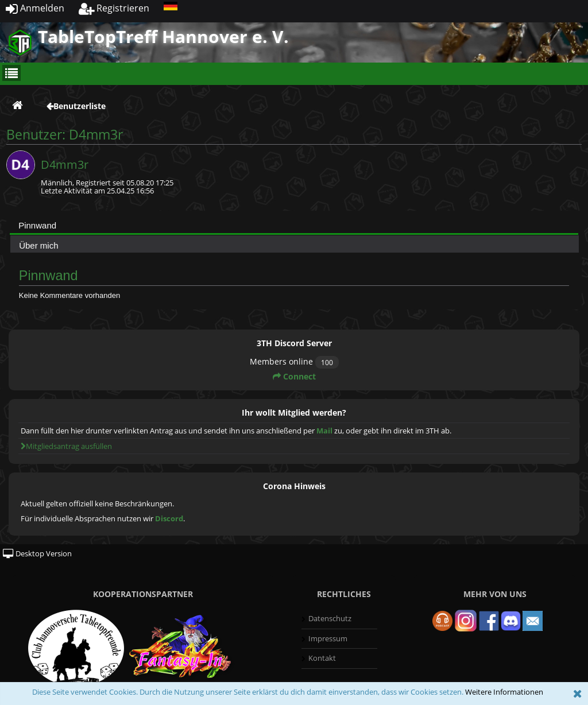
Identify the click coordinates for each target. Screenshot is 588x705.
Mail (324, 431)
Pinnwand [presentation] (37, 225)
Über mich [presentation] (38, 245)
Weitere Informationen (504, 692)
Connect (294, 376)
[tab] (294, 225)
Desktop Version (37, 553)
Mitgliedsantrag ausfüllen (66, 446)
